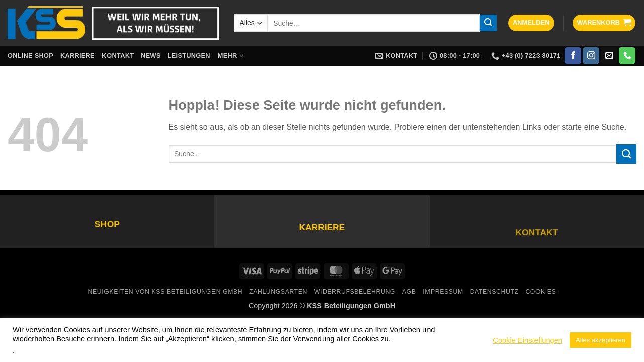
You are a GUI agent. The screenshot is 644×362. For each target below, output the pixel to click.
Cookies (541, 292)
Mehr (231, 56)
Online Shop (30, 56)
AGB (409, 292)
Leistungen (189, 56)
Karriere (78, 56)
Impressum (443, 292)
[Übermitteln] (488, 23)
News (150, 56)
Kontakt (118, 56)
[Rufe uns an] (627, 56)
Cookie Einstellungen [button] (527, 340)
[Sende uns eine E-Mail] (609, 56)
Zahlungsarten (278, 292)
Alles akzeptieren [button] (601, 340)
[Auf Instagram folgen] (591, 56)
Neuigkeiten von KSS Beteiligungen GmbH (166, 292)
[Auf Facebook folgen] (573, 56)
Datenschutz (495, 292)
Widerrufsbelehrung (355, 292)
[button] (531, 23)
